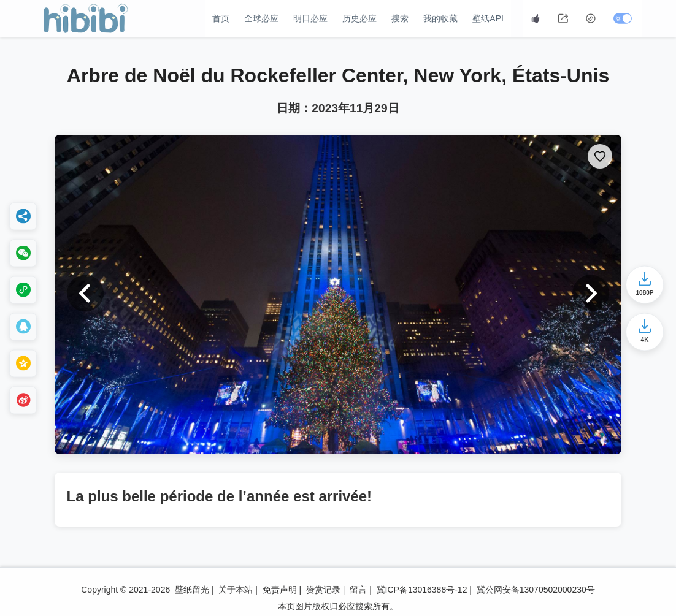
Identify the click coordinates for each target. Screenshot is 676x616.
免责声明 (280, 590)
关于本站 (236, 590)
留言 (358, 590)
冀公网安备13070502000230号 (536, 590)
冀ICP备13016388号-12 (422, 590)
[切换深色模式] (624, 18)
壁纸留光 (192, 590)
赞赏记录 (323, 590)
